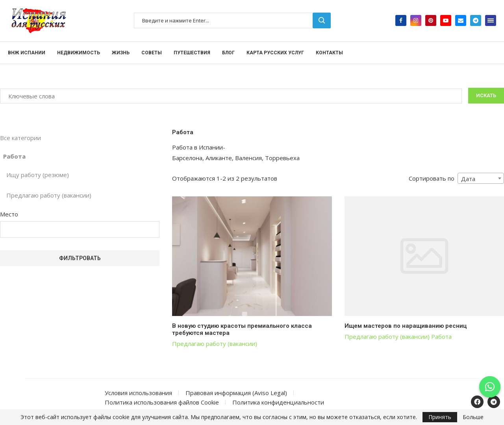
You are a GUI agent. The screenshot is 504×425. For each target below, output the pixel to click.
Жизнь (121, 53)
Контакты (329, 53)
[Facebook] (401, 20)
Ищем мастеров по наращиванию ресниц (406, 326)
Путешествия (192, 53)
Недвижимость (79, 53)
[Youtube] (446, 20)
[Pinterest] (431, 20)
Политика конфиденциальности (278, 402)
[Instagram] (416, 20)
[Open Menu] (491, 20)
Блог (228, 53)
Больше (473, 417)
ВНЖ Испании (27, 53)
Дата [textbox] (468, 179)
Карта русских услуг (275, 53)
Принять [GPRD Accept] (440, 417)
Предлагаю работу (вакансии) (215, 344)
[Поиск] (232, 20)
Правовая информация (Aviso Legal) (236, 393)
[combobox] (481, 178)
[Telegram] (476, 20)
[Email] (461, 20)
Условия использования (138, 393)
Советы (152, 53)
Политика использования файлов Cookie (162, 402)
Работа (441, 336)
